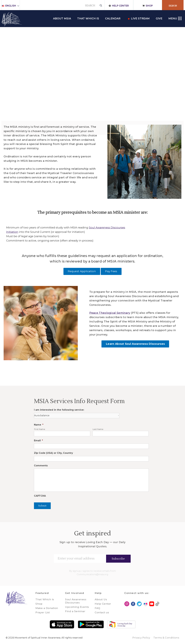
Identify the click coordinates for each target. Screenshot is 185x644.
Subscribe (118, 559)
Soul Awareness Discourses (107, 228)
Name (39, 425)
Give (159, 19)
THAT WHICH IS (88, 19)
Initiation (12, 232)
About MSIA (62, 19)
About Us (101, 599)
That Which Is (45, 599)
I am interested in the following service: (59, 410)
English (12, 6)
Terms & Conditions (166, 638)
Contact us (102, 612)
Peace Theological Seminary (110, 313)
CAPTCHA (40, 496)
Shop (149, 6)
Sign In (173, 6)
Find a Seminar (75, 611)
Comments (41, 466)
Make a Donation (47, 608)
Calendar (113, 19)
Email (38, 441)
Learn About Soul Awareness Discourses (135, 344)
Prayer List (43, 612)
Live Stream (140, 19)
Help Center (120, 6)
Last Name (98, 429)
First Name (40, 429)
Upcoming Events (77, 607)
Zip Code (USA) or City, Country (53, 453)
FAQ (97, 608)
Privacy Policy (141, 638)
